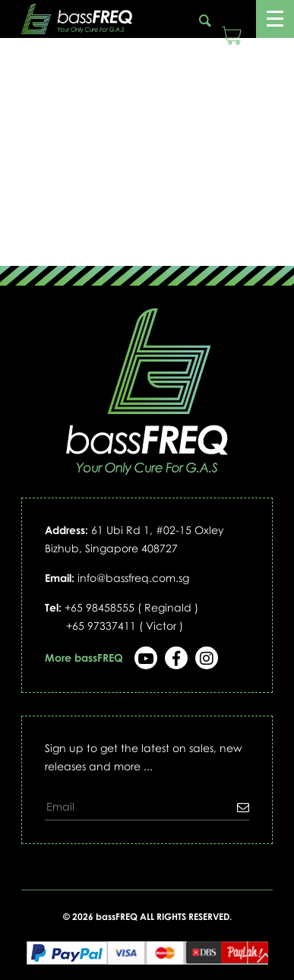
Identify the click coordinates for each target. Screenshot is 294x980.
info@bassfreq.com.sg (133, 578)
